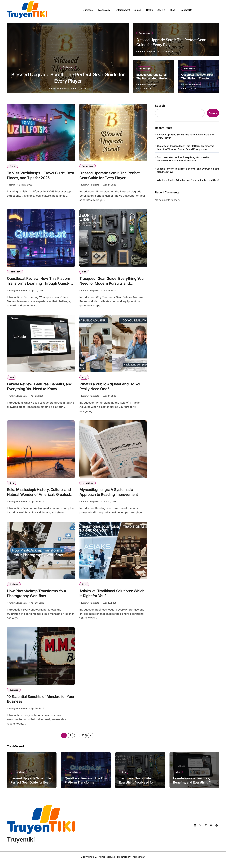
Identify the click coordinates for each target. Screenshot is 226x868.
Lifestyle (162, 10)
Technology (105, 10)
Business (89, 10)
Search (160, 106)
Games (138, 10)
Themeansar (138, 863)
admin (12, 186)
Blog (174, 10)
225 (84, 741)
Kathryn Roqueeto (60, 88)
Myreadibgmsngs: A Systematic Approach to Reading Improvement (111, 496)
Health (149, 10)
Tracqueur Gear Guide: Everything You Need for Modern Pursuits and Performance (110, 285)
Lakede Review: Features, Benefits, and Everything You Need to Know (188, 170)
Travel (13, 166)
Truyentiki (21, 845)
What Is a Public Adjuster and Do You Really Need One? (188, 180)
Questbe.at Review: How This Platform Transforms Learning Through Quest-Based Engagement (39, 285)
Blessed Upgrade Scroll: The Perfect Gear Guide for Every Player (152, 78)
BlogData (122, 863)
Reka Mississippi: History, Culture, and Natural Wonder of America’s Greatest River (37, 498)
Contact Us (186, 10)
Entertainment (123, 10)
